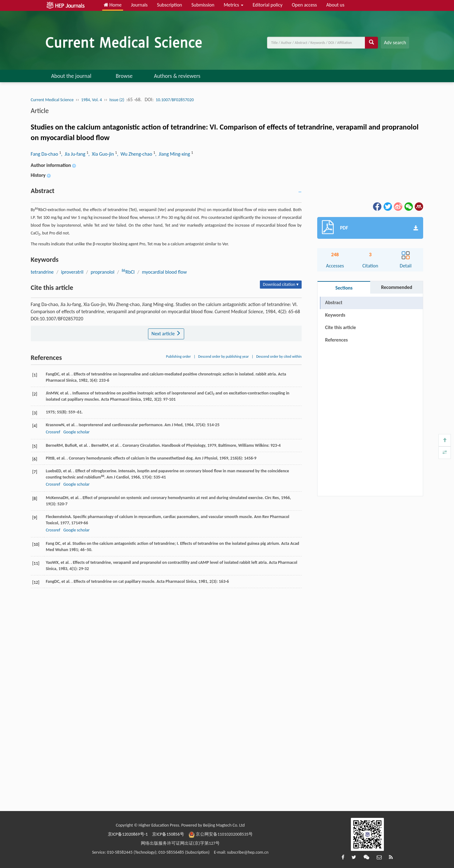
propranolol (103, 272)
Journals (139, 5)
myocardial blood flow (164, 272)
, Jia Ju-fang (74, 154)
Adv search (395, 42)
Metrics (234, 5)
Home (113, 5)
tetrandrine (42, 272)
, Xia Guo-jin (102, 154)
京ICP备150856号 (168, 834)
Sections (344, 288)
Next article (166, 334)
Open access (304, 5)
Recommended (397, 287)
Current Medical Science (52, 100)
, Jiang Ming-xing (173, 154)
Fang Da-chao (45, 154)
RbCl (128, 272)
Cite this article (340, 327)
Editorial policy (268, 5)
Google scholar (76, 432)
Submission (203, 5)
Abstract (334, 302)
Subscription (170, 5)
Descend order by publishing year (223, 356)
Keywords (335, 315)
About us (335, 5)
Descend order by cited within (279, 356)
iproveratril (72, 272)
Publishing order (179, 356)
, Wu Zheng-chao (135, 154)
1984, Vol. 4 (91, 100)
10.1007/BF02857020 (175, 100)
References (336, 340)
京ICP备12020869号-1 (128, 834)
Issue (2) (117, 100)
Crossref (53, 432)
